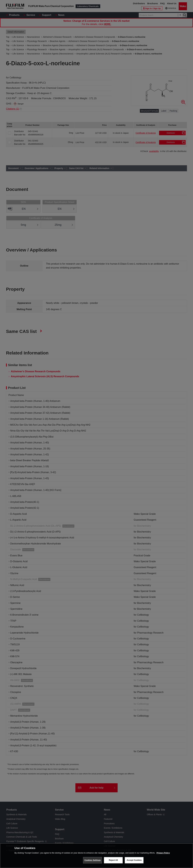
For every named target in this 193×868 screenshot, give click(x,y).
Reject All (113, 860)
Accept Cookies (134, 860)
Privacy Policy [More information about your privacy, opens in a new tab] (163, 853)
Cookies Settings (93, 860)
